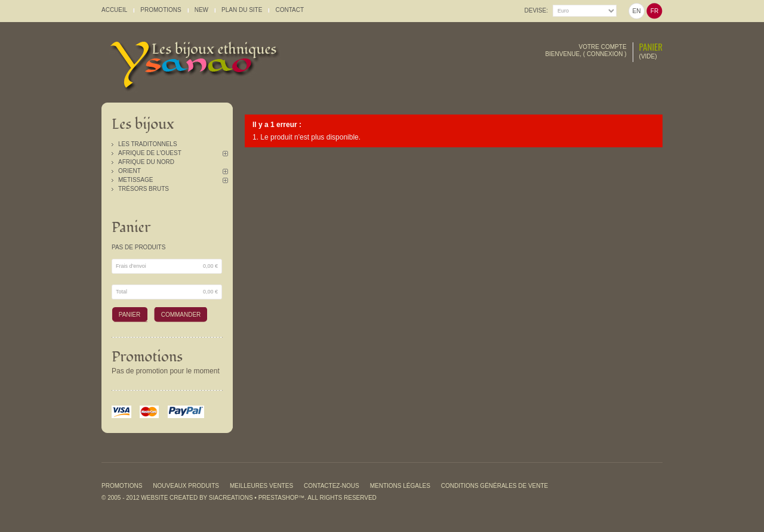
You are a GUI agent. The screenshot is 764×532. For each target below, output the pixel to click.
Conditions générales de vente (495, 486)
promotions (161, 10)
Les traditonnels (148, 144)
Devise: (536, 10)
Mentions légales (400, 486)
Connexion (605, 54)
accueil (114, 10)
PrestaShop (279, 498)
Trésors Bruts (144, 189)
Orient (130, 171)
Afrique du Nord (146, 162)
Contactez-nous (332, 486)
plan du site (242, 10)
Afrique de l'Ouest (150, 153)
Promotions (147, 357)
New (201, 10)
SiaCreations (231, 498)
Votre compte (603, 47)
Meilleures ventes (261, 486)
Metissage (135, 180)
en (637, 11)
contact (289, 10)
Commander (181, 315)
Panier (651, 47)
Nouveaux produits (186, 486)
